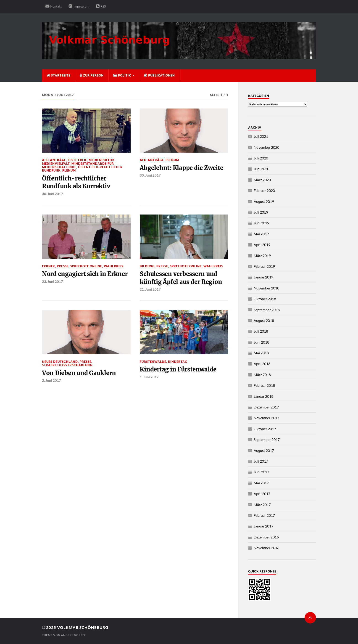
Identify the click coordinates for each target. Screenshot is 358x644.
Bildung (147, 266)
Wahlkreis (114, 266)
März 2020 (262, 180)
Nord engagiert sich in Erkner (85, 274)
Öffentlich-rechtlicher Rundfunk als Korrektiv (76, 182)
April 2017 (262, 494)
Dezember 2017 (266, 407)
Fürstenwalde (153, 362)
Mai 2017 (261, 483)
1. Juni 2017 (149, 377)
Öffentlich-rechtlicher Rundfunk (82, 169)
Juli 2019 (261, 212)
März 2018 (262, 375)
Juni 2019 (261, 223)
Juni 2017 (261, 472)
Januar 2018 (263, 396)
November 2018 (266, 288)
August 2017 (264, 450)
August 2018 (264, 320)
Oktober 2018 (265, 299)
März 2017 (262, 505)
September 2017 (267, 439)
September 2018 (267, 310)
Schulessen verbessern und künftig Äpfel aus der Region (181, 278)
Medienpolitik (102, 160)
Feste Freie (77, 160)
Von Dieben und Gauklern (79, 373)
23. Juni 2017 (53, 281)
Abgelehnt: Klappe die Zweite (181, 168)
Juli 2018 (261, 331)
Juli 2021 (261, 136)
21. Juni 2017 (150, 289)
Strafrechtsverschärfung (67, 365)
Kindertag (178, 362)
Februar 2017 (264, 515)
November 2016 (266, 548)
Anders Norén (73, 635)
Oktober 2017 (265, 429)
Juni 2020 (261, 169)
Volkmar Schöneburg (83, 627)
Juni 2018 (261, 342)
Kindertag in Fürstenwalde (178, 369)
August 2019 (264, 201)
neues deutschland (60, 362)
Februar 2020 (264, 190)
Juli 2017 (261, 461)
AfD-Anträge (54, 160)
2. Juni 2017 (51, 380)
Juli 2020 (261, 158)
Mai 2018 (261, 353)
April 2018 (262, 364)
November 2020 (266, 147)
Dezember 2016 (266, 537)
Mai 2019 (261, 234)
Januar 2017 (263, 526)
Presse (63, 266)
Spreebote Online (86, 266)
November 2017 (266, 418)
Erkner (49, 266)
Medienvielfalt (56, 164)
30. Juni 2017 (53, 194)
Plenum (69, 170)
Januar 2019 (263, 277)
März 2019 (262, 256)
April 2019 (262, 245)
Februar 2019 (264, 266)
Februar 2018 (264, 385)
